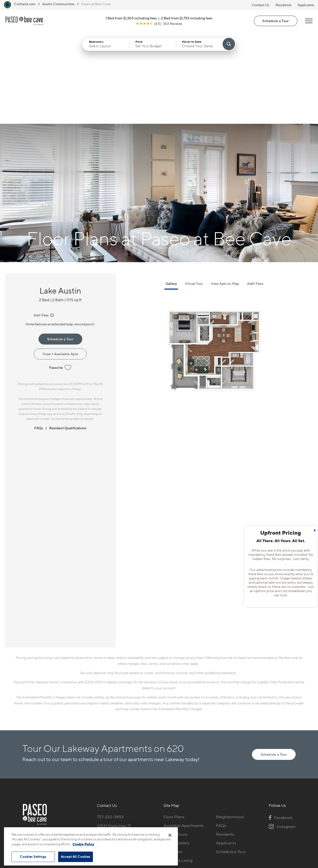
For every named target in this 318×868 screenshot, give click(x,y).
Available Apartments (184, 734)
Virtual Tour (194, 192)
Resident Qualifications (68, 336)
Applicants (306, 5)
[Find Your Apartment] (229, 44)
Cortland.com (25, 4)
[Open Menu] (309, 21)
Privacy (136, 821)
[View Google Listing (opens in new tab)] (159, 24)
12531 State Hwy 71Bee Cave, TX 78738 (115, 737)
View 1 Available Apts (60, 262)
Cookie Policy (83, 844)
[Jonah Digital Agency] (284, 818)
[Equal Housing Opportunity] (99, 752)
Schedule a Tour (276, 21)
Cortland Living (178, 769)
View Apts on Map (225, 192)
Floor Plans (174, 725)
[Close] (170, 835)
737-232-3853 (110, 725)
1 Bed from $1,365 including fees (131, 18)
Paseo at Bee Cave (96, 4)
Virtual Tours (175, 743)
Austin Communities (58, 4)
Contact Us (260, 5)
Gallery (171, 192)
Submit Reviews (158, 821)
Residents (283, 5)
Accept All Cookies (76, 857)
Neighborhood (230, 725)
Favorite (60, 276)
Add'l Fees (44, 224)
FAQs (39, 336)
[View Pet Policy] (129, 752)
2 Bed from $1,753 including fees (187, 18)
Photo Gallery (176, 751)
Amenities (173, 760)
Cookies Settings (33, 857)
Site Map (181, 821)
